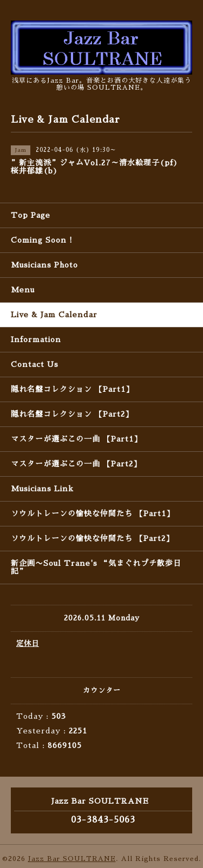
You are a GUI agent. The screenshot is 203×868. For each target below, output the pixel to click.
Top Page (31, 215)
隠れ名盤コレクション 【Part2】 (72, 414)
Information (36, 339)
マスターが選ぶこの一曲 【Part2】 (76, 464)
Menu (23, 290)
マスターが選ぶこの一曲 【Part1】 (76, 439)
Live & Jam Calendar (54, 315)
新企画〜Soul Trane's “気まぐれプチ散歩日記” (96, 567)
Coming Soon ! (42, 240)
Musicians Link (42, 489)
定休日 (28, 643)
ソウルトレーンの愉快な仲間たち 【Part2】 (92, 538)
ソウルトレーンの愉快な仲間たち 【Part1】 (93, 513)
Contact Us (35, 364)
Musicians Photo (44, 265)
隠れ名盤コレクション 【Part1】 (72, 389)
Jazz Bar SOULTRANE (72, 859)
